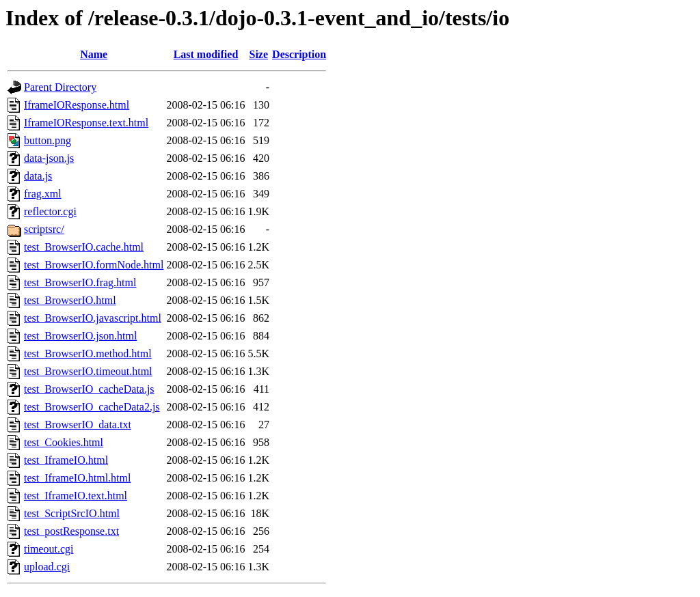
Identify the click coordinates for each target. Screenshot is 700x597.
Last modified (206, 54)
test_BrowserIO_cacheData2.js (92, 407)
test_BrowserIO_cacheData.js (89, 389)
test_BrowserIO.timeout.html (88, 371)
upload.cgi (47, 567)
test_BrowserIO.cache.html (84, 247)
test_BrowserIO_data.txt (78, 425)
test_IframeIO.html (66, 460)
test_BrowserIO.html (70, 300)
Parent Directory (60, 87)
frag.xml (43, 194)
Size (259, 54)
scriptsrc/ (44, 229)
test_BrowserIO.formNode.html (94, 265)
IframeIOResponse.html (77, 105)
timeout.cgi (49, 549)
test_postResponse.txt (71, 531)
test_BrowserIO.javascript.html (93, 318)
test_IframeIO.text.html (76, 496)
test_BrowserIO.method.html (88, 353)
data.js (38, 176)
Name (94, 54)
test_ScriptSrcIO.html (72, 513)
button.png (48, 140)
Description (299, 54)
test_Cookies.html (64, 442)
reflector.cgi (50, 211)
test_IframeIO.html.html (77, 478)
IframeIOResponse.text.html (86, 123)
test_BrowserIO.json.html (80, 336)
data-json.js (49, 158)
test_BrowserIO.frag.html (80, 282)
